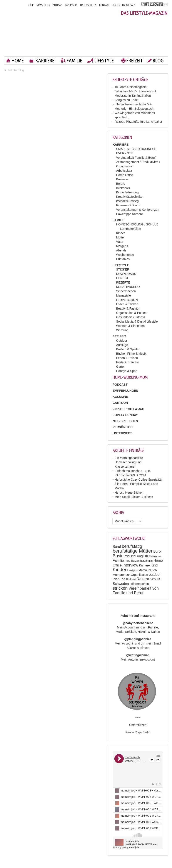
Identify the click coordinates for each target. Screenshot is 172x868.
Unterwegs (123, 433)
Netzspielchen (125, 421)
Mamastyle (124, 295)
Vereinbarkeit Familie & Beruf (136, 158)
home (18, 61)
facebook (147, 4)
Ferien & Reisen (127, 358)
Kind (154, 565)
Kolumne (120, 397)
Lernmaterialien (131, 229)
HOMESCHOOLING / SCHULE (137, 224)
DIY (134, 556)
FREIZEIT (135, 61)
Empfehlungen (125, 391)
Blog (21, 70)
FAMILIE (74, 61)
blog (158, 61)
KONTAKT (104, 5)
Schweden (121, 584)
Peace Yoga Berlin (138, 732)
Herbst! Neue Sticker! (129, 493)
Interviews (123, 188)
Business (122, 179)
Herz (127, 561)
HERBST (122, 278)
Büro (157, 551)
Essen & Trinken (127, 304)
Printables (123, 259)
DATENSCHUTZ (88, 5)
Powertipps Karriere (129, 214)
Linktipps (132, 570)
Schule (155, 579)
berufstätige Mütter (133, 551)
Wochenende (125, 255)
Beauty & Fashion (128, 308)
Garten (121, 367)
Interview (130, 565)
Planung (119, 579)
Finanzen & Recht (128, 205)
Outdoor (122, 341)
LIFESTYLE (104, 61)
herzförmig (146, 561)
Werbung (122, 330)
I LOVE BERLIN (127, 300)
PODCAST (120, 385)
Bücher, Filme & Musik (131, 354)
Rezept (143, 579)
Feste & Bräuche (127, 362)
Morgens (122, 246)
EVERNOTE (124, 153)
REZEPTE (123, 282)
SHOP (31, 5)
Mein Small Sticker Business (134, 497)
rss (143, 4)
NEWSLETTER (43, 5)
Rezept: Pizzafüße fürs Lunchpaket (138, 122)
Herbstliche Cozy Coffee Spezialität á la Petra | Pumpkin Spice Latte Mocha (138, 484)
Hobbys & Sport (127, 371)
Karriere (144, 565)
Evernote (155, 556)
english (143, 556)
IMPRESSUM (71, 5)
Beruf (117, 547)
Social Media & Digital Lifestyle (137, 321)
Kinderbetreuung (127, 192)
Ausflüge (122, 345)
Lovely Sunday (125, 415)
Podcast (131, 579)
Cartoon (120, 403)
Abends (121, 250)
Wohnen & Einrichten (130, 326)
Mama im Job (148, 570)
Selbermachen (126, 291)
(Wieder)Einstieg (127, 201)
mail (166, 4)
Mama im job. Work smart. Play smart (43, 30)
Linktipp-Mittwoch (128, 409)
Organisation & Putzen (131, 313)
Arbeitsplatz (124, 171)
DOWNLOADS (126, 274)
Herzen (135, 561)
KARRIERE (45, 61)
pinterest (161, 4)
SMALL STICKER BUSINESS (136, 149)
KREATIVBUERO (128, 287)
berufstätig (132, 546)
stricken (120, 588)
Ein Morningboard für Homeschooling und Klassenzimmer (129, 462)
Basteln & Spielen (128, 349)
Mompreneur (121, 575)
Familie (118, 560)
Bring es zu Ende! (127, 100)
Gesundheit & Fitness (131, 317)
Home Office (125, 175)
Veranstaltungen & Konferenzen (138, 210)
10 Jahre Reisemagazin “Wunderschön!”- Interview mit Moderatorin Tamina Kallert (135, 91)
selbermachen (139, 584)
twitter (152, 4)
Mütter (120, 237)
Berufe (121, 184)
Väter (120, 242)
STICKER (123, 269)
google (156, 4)
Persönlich (123, 427)
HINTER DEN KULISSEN (124, 5)
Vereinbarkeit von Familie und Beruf (136, 591)
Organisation (139, 575)
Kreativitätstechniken (130, 197)
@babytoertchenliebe (138, 623)
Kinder (120, 233)
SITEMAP (58, 5)
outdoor (155, 575)
